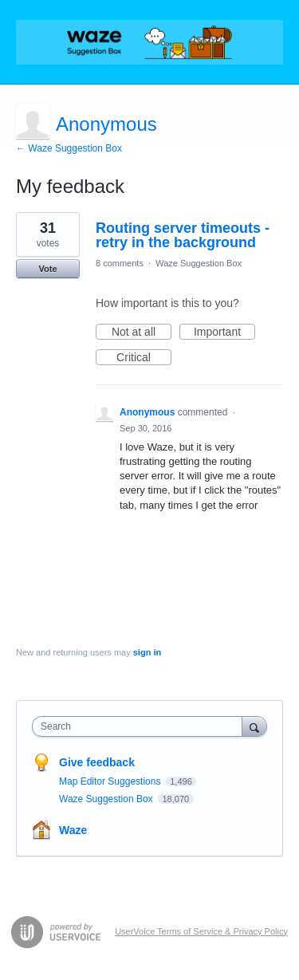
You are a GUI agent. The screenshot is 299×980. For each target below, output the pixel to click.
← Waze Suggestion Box (69, 148)
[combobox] (141, 726)
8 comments (120, 263)
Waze (73, 830)
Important (224, 333)
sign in (147, 652)
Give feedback (97, 762)
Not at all (142, 333)
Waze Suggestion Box (199, 263)
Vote (47, 269)
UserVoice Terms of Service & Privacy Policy (201, 931)
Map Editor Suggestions (111, 781)
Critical (144, 358)
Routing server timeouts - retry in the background (183, 235)
